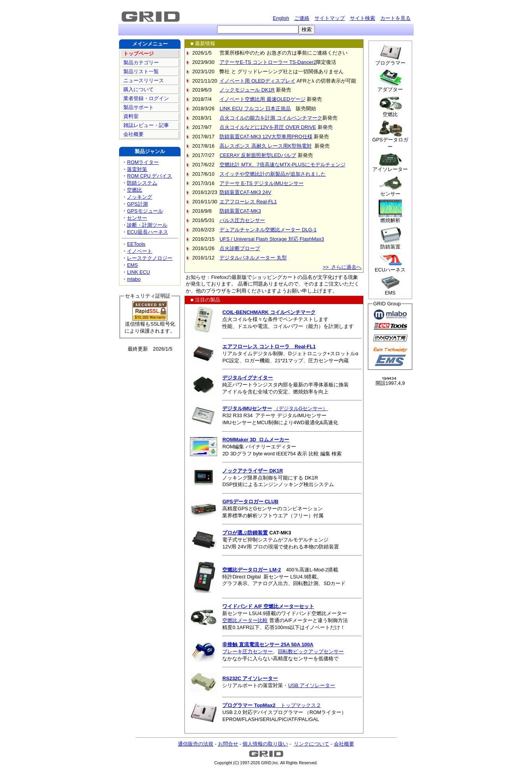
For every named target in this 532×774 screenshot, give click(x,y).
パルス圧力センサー (242, 220)
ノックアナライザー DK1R (252, 471)
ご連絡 (302, 18)
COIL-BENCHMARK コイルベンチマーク (269, 312)
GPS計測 (137, 204)
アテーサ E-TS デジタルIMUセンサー (262, 183)
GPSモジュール (145, 211)
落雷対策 (137, 169)
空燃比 (134, 190)
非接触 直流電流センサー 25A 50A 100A (268, 644)
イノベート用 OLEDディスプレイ (257, 81)
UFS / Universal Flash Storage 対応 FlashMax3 (272, 239)
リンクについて (312, 744)
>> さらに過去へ (342, 267)
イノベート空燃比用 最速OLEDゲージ (262, 99)
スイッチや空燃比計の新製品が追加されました (273, 174)
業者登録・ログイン (145, 98)
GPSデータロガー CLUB (250, 502)
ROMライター (143, 162)
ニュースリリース (143, 80)
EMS (132, 265)
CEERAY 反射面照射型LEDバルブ (258, 155)
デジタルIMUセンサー (247, 408)
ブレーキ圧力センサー (248, 651)
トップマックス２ (271, 705)
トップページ (138, 54)
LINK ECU (138, 272)
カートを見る (395, 18)
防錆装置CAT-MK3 (240, 211)
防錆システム (142, 183)
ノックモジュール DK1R (247, 90)
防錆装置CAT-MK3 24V (245, 192)
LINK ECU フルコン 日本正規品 (255, 108)
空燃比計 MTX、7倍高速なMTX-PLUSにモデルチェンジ (282, 165)
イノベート (140, 251)
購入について (138, 89)
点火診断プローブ (240, 248)
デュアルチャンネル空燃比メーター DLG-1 (268, 230)
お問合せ (228, 744)
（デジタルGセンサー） (301, 408)
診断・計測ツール (147, 225)
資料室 (130, 116)
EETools (136, 244)
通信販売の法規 (196, 744)
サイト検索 (363, 18)
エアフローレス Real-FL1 (248, 202)
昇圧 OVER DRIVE (295, 127)
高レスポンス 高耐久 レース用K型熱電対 (266, 146)
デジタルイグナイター (248, 378)
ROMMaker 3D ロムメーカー (256, 440)
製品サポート (138, 107)
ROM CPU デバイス (149, 176)
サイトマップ (330, 18)
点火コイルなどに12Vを (247, 127)
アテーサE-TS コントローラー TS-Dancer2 (268, 62)
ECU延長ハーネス (150, 234)
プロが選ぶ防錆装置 (245, 533)
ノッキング (140, 197)
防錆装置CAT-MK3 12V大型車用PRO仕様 (266, 137)
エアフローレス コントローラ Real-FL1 (269, 346)
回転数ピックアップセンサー (311, 651)
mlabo (134, 279)
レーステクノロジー (150, 258)
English (281, 18)
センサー (137, 218)
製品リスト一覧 (140, 71)
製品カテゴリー (140, 63)
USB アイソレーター (312, 685)
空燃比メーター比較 (245, 620)
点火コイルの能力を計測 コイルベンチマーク (271, 118)
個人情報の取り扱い (265, 744)
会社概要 (133, 134)
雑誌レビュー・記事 (145, 125)
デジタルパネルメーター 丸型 (253, 258)
